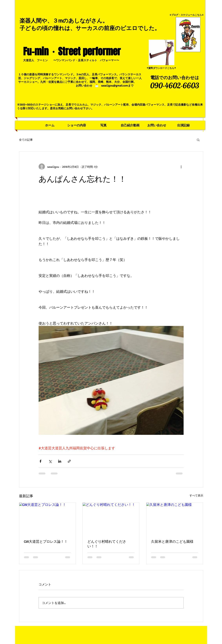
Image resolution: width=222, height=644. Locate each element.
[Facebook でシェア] (40, 461)
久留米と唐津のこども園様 (172, 541)
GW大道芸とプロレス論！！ (46, 541)
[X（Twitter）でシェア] (50, 461)
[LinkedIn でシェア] (60, 461)
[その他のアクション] (181, 167)
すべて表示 (196, 495)
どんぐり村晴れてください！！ (107, 544)
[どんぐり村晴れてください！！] (111, 519)
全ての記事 (26, 140)
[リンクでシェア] (69, 461)
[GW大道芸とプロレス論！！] (48, 519)
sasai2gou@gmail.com (115, 85)
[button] (198, 140)
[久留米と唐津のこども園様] (175, 519)
